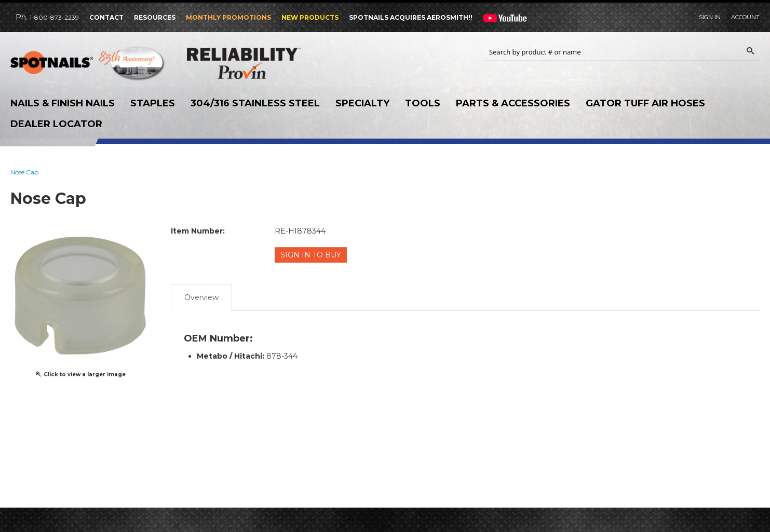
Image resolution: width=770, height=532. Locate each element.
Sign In (710, 17)
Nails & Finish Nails (63, 103)
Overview (201, 297)
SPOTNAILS (88, 66)
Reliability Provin (265, 63)
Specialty (362, 103)
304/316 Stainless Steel (255, 103)
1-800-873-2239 (54, 17)
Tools (423, 103)
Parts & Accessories (513, 103)
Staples (153, 103)
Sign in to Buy (311, 255)
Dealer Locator (56, 124)
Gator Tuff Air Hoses (645, 103)
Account (745, 17)
